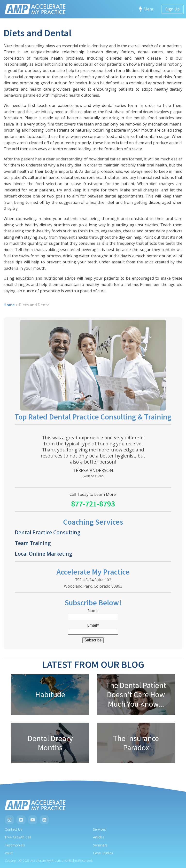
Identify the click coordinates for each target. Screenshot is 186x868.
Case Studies (103, 853)
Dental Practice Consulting (48, 532)
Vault (9, 853)
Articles (99, 837)
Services (99, 829)
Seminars (100, 845)
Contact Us (14, 829)
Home (9, 305)
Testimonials (15, 845)
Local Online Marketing (43, 554)
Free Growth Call (18, 837)
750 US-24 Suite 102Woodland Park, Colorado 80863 (93, 583)
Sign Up (173, 9)
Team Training (33, 543)
